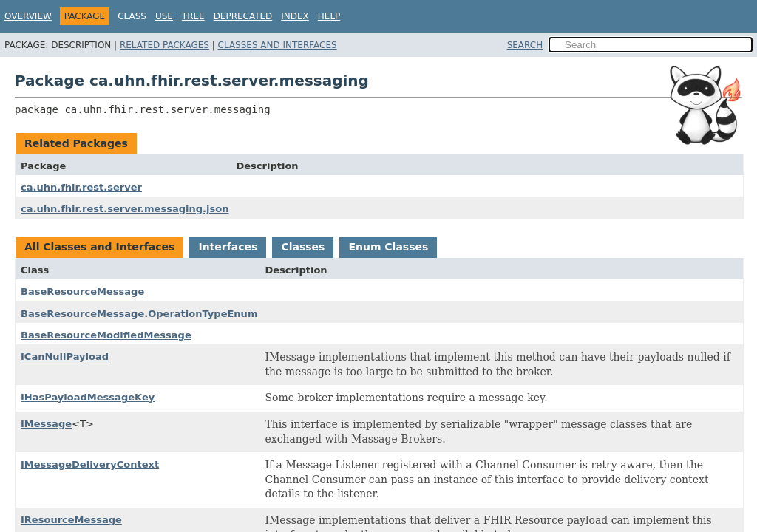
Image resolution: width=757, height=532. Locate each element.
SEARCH (525, 45)
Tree (193, 16)
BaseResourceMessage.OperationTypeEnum (139, 314)
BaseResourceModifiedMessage (106, 335)
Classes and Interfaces (278, 45)
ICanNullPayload (65, 357)
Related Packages (164, 45)
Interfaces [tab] (228, 247)
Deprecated (243, 16)
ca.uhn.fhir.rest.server (81, 187)
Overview (28, 16)
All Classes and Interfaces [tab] (99, 247)
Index (295, 16)
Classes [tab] (303, 247)
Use (164, 16)
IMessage (46, 424)
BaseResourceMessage (82, 291)
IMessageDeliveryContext (90, 464)
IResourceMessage (71, 520)
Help (329, 16)
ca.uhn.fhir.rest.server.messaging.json (125, 209)
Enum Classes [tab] (388, 247)
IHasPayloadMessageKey (88, 397)
